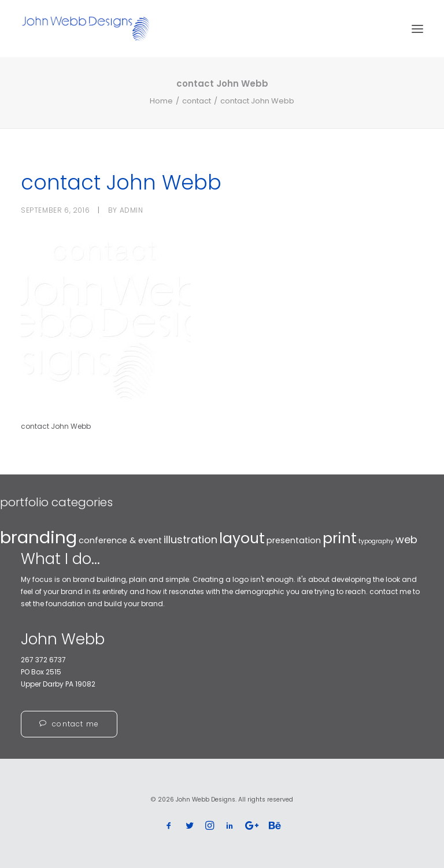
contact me (69, 724)
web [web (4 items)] (406, 539)
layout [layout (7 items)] (242, 538)
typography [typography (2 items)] (376, 541)
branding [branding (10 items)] (38, 537)
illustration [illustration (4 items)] (190, 539)
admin (132, 210)
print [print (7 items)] (340, 538)
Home (161, 101)
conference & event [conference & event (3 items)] (120, 540)
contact (197, 101)
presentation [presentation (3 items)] (294, 540)
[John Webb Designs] (86, 29)
